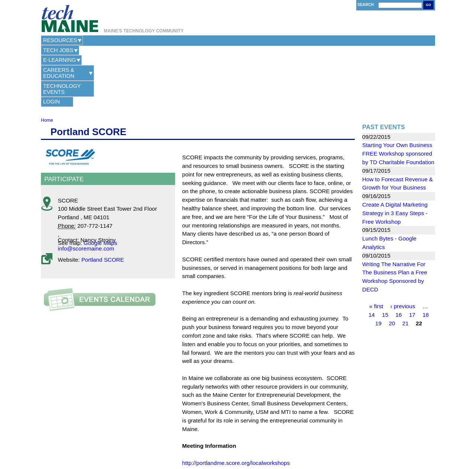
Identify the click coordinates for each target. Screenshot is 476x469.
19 (378, 262)
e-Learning (140, 40)
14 (372, 254)
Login (321, 40)
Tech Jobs (100, 40)
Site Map (278, 443)
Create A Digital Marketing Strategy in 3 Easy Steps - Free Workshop (395, 152)
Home (47, 59)
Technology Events (267, 40)
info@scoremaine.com (86, 187)
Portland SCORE (103, 199)
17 (412, 254)
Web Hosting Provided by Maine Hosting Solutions (238, 452)
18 (426, 254)
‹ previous (403, 245)
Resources (60, 40)
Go (428, 5)
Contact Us (200, 443)
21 (406, 262)
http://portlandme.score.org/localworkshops (236, 402)
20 (392, 262)
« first (376, 245)
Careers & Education (197, 40)
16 (399, 254)
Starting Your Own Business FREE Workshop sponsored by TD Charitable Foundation (398, 92)
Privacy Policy (227, 443)
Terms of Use (255, 443)
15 (385, 254)
